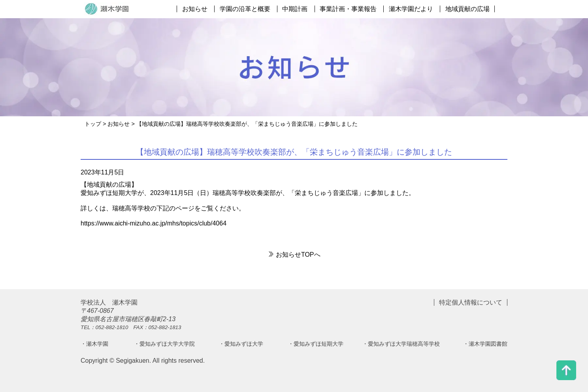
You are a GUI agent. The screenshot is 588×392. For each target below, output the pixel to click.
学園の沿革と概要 (245, 9)
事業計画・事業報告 (348, 9)
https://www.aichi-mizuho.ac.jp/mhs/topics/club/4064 (154, 223)
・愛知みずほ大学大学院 (164, 344)
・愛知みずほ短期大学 (316, 344)
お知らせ (195, 9)
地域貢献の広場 (467, 9)
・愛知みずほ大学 (241, 344)
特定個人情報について (471, 302)
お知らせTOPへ (294, 255)
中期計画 (295, 9)
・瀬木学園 (94, 344)
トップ (93, 124)
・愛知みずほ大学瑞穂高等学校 (401, 344)
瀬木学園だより (411, 9)
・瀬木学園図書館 (485, 344)
